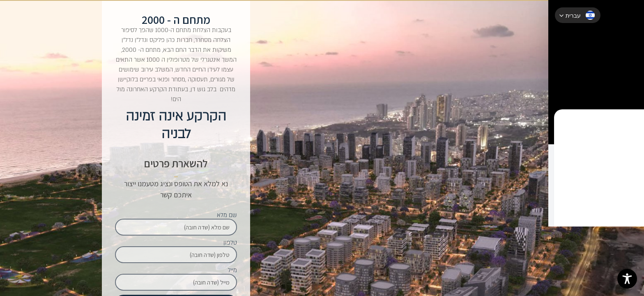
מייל (232, 271)
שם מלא (227, 215)
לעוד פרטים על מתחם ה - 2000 (621, 180)
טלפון (230, 243)
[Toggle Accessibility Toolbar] (627, 279)
